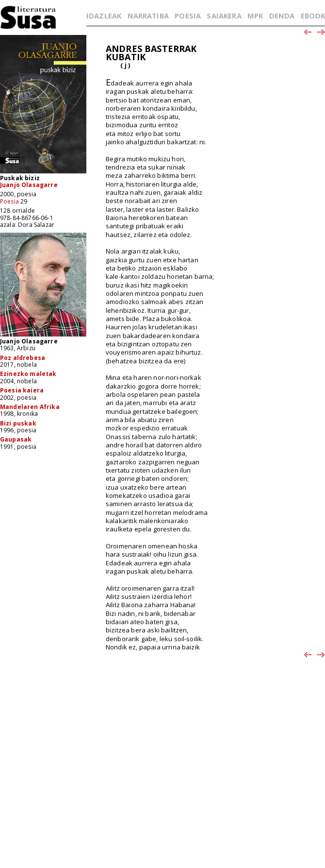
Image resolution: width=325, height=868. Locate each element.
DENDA (282, 16)
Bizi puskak (18, 423)
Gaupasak (16, 439)
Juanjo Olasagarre (29, 185)
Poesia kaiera (22, 390)
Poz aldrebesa (23, 358)
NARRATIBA (148, 16)
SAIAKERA (224, 16)
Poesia (9, 201)
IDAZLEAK (104, 16)
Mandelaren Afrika (30, 407)
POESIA (188, 16)
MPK (255, 16)
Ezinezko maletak (28, 374)
